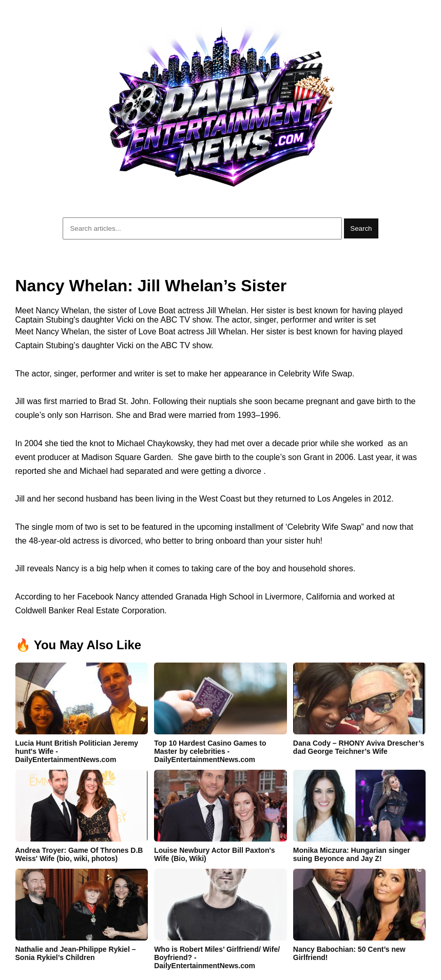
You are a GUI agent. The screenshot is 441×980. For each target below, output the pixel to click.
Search (361, 228)
